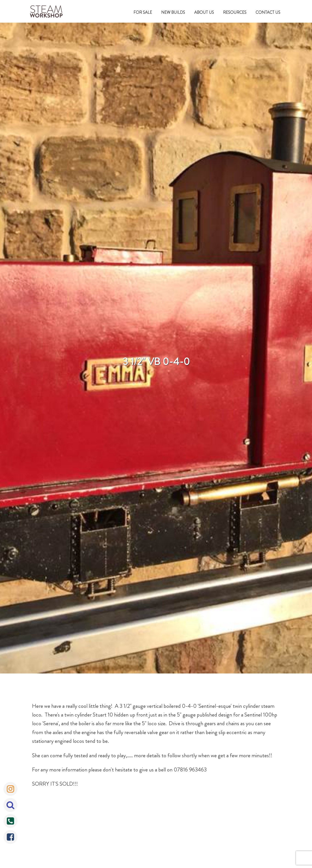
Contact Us (268, 12)
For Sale (143, 12)
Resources (235, 12)
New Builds (173, 12)
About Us (204, 12)
